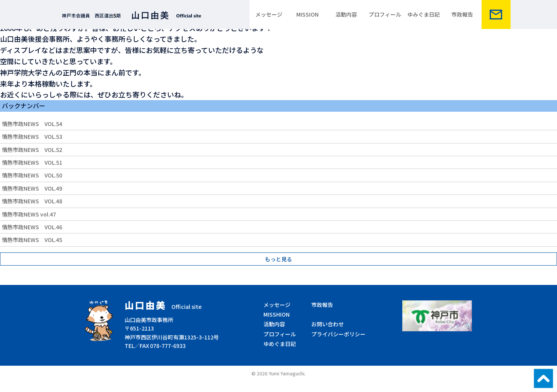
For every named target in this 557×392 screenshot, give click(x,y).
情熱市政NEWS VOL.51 (32, 162)
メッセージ (269, 14)
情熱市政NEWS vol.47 (29, 214)
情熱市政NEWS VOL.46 (32, 227)
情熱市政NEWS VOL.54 (32, 124)
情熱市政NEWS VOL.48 (32, 201)
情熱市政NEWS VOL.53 (32, 136)
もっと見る (278, 259)
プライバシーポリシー (338, 334)
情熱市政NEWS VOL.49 (32, 188)
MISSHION (277, 314)
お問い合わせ (328, 324)
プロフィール (385, 14)
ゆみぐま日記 (424, 14)
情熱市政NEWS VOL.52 (32, 150)
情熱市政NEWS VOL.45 (32, 240)
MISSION (308, 14)
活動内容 (346, 14)
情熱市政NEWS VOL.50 (32, 175)
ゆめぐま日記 (280, 344)
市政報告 (462, 14)
